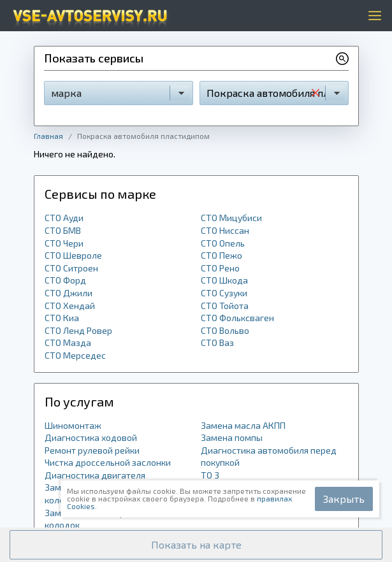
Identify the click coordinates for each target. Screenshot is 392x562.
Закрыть (344, 499)
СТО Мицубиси (231, 218)
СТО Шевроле (73, 255)
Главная (48, 136)
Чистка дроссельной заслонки (108, 462)
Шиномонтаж (73, 425)
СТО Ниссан (225, 230)
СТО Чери (64, 243)
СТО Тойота (225, 306)
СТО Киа (62, 318)
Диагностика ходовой (91, 437)
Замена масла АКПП (243, 425)
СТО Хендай (70, 306)
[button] (196, 545)
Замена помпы (232, 437)
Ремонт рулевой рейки (92, 450)
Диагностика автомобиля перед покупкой (269, 457)
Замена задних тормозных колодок (101, 519)
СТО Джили (69, 293)
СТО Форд (65, 280)
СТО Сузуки (224, 293)
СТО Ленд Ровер (78, 330)
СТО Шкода (224, 280)
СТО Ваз (217, 342)
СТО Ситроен (71, 268)
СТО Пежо (221, 255)
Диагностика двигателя (95, 475)
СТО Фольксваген (237, 318)
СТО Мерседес (75, 355)
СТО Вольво (225, 330)
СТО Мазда (68, 342)
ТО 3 (210, 475)
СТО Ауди (64, 218)
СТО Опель (223, 243)
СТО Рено (220, 268)
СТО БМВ (63, 230)
